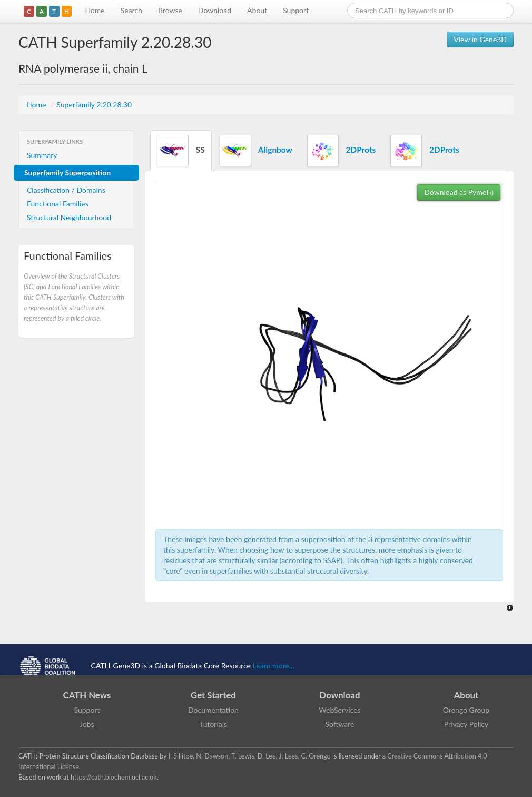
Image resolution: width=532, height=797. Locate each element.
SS (181, 151)
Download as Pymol (459, 192)
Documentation (213, 710)
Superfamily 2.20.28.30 (94, 105)
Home (95, 10)
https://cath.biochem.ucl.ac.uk (114, 777)
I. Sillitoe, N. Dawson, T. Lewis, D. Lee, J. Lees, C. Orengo (250, 756)
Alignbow (256, 151)
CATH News (87, 695)
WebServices (339, 710)
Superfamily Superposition (67, 173)
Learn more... (274, 666)
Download (215, 10)
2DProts (341, 151)
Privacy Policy (466, 724)
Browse (170, 10)
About (257, 10)
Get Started (213, 695)
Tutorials (213, 724)
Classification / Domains (66, 190)
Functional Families (58, 204)
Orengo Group (466, 710)
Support (296, 10)
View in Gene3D (480, 39)
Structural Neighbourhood (69, 217)
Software (340, 724)
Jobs (87, 724)
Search (131, 10)
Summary (42, 155)
